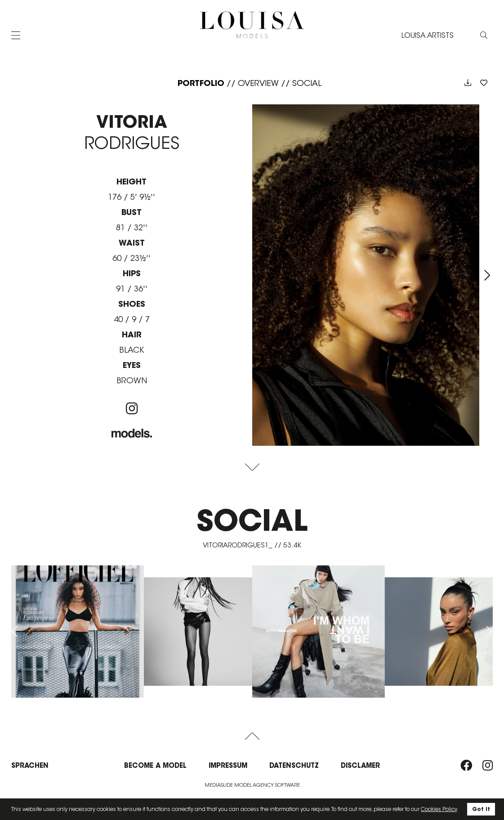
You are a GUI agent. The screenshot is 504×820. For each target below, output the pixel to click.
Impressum (228, 765)
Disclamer (360, 765)
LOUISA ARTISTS (428, 35)
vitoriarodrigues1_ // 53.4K (252, 545)
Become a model (155, 765)
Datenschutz (294, 765)
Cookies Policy (439, 809)
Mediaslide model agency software (252, 785)
